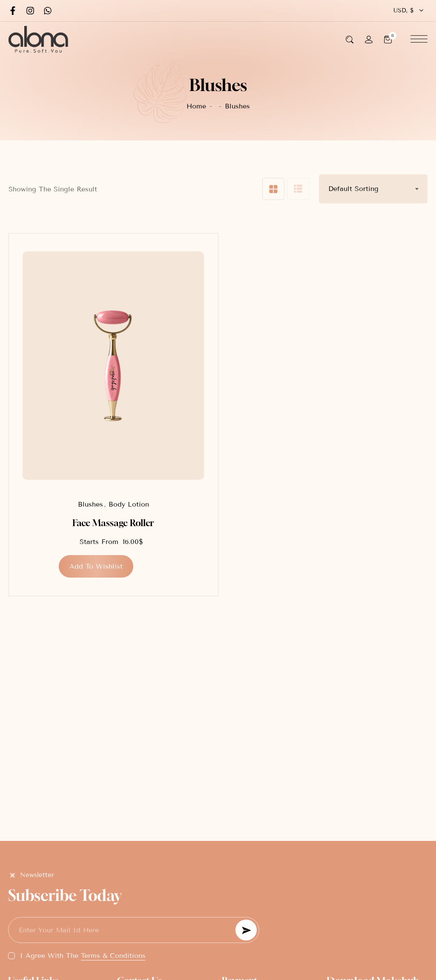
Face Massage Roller (113, 523)
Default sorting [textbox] (353, 189)
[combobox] (373, 189)
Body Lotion (129, 504)
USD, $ (404, 10)
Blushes (90, 504)
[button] (96, 566)
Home (196, 106)
